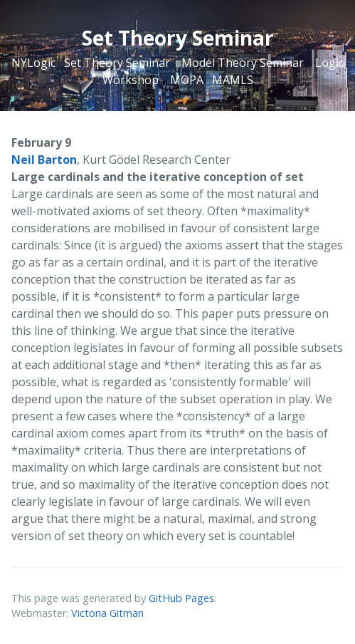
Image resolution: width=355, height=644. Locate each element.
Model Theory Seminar (243, 63)
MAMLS (233, 80)
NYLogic (33, 63)
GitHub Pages (181, 598)
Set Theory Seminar (117, 63)
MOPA (187, 80)
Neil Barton (44, 160)
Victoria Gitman (107, 613)
